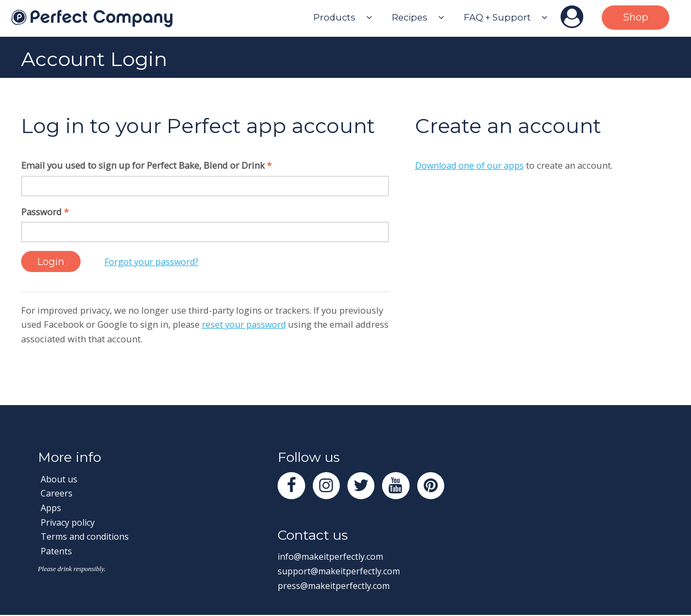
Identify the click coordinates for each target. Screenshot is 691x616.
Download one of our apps (470, 165)
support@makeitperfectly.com (341, 572)
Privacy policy (69, 522)
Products (334, 17)
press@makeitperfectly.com (336, 587)
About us (60, 479)
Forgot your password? (156, 261)
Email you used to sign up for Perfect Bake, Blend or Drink (146, 165)
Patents (56, 551)
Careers (57, 494)
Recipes (410, 17)
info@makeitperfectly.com (333, 558)
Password (45, 212)
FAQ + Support (497, 17)
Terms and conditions (87, 537)
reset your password (245, 325)
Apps (51, 508)
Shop (636, 17)
